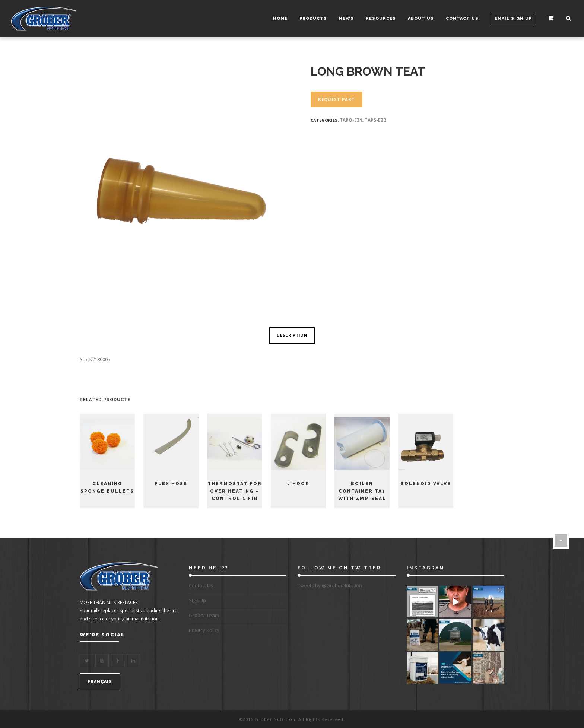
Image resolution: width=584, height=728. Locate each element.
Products (312, 18)
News (345, 18)
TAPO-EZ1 (351, 120)
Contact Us (461, 18)
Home (279, 18)
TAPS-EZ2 (375, 120)
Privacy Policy (204, 630)
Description (292, 335)
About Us (419, 18)
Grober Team (204, 615)
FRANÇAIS (100, 682)
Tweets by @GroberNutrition (330, 585)
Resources (379, 18)
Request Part (337, 99)
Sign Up (197, 600)
